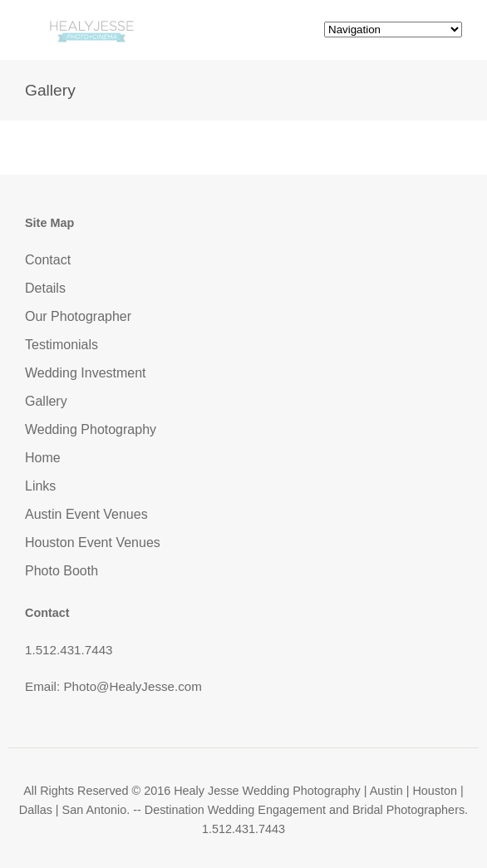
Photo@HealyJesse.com (133, 686)
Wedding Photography (91, 429)
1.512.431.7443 (69, 650)
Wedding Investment (86, 373)
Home (43, 458)
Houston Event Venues (93, 542)
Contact (48, 260)
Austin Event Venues (86, 514)
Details (45, 288)
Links (40, 486)
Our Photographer (78, 316)
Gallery (46, 401)
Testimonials (61, 345)
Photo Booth (61, 571)
